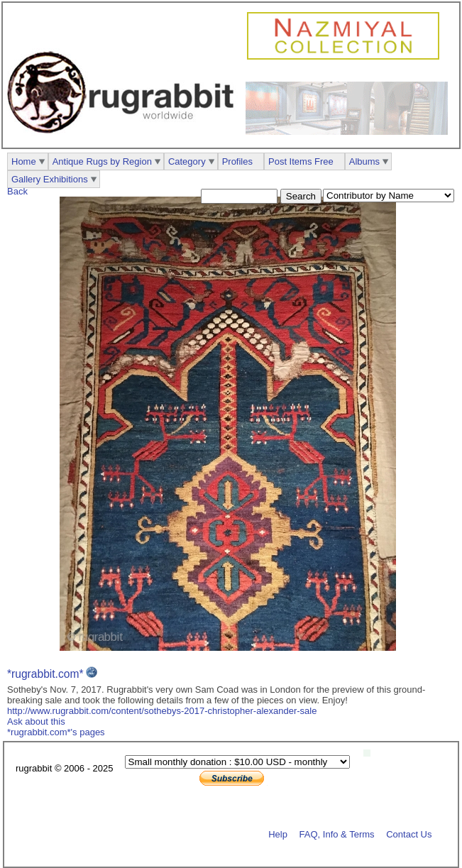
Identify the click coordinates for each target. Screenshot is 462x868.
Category (187, 161)
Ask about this (36, 721)
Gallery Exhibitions (50, 179)
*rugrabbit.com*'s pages (56, 732)
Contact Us (409, 834)
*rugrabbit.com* (45, 674)
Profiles (237, 161)
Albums (364, 161)
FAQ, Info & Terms (337, 834)
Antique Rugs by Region (102, 161)
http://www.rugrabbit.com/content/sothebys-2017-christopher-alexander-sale (162, 711)
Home (24, 161)
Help (278, 834)
